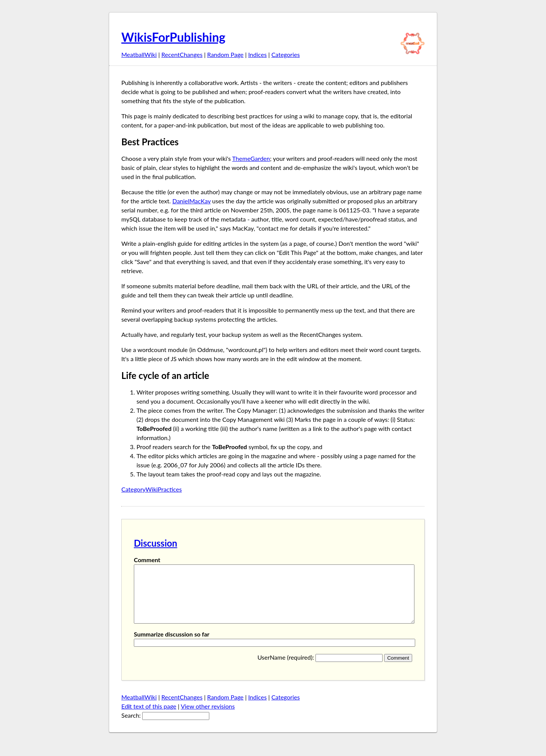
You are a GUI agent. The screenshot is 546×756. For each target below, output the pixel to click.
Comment (147, 560)
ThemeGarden (251, 158)
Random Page (225, 54)
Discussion (155, 543)
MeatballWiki (139, 54)
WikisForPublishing (173, 37)
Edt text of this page (149, 717)
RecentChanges (182, 54)
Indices (257, 54)
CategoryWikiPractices (151, 489)
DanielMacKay (191, 201)
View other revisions (208, 717)
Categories (286, 54)
